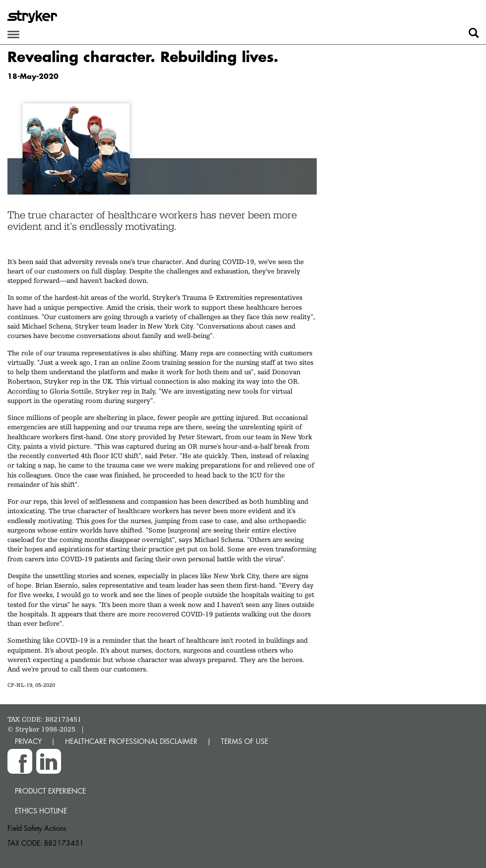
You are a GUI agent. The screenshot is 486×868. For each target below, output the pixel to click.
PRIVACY (28, 741)
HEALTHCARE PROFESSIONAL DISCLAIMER (131, 741)
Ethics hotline (41, 811)
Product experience (50, 791)
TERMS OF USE (244, 741)
